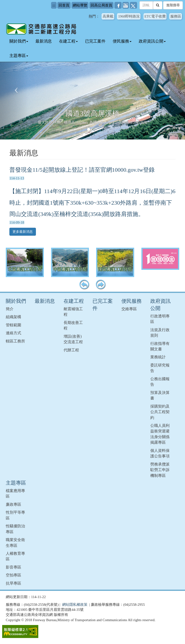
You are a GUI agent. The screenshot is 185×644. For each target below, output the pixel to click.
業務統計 (158, 357)
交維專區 (129, 309)
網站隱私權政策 (75, 605)
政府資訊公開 (152, 41)
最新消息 (44, 41)
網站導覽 (80, 5)
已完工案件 (95, 41)
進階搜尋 (173, 5)
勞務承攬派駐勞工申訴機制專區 (160, 470)
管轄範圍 (13, 325)
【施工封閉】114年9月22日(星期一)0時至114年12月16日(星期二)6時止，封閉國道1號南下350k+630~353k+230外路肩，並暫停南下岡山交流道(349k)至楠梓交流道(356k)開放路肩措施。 (92, 203)
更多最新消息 (23, 232)
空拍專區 (13, 575)
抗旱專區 (13, 583)
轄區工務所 (15, 341)
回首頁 (64, 5)
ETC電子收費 (155, 16)
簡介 (10, 309)
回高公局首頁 (101, 5)
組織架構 (13, 317)
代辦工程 (71, 350)
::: (54, 5)
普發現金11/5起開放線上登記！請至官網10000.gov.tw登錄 (82, 170)
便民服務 (122, 41)
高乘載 (108, 16)
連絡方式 (13, 333)
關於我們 (19, 41)
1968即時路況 (129, 16)
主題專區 (19, 56)
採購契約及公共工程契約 (160, 412)
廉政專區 (13, 504)
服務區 (176, 16)
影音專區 (13, 567)
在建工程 (68, 41)
